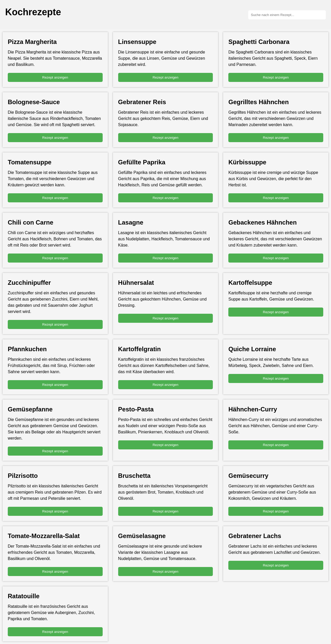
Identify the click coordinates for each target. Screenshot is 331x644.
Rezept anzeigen (55, 77)
